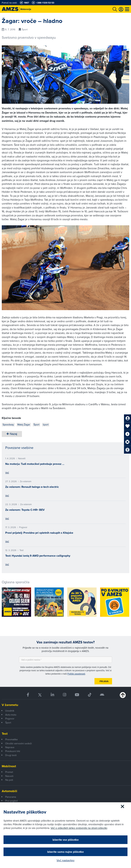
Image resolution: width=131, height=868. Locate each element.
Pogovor (10, 719)
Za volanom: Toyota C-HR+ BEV (25, 510)
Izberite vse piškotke (66, 840)
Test (5, 734)
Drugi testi (11, 755)
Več (7, 473)
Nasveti (9, 776)
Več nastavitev (65, 860)
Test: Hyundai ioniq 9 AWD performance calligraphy (38, 556)
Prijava (104, 681)
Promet (9, 772)
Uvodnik (10, 711)
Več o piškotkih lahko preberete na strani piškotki (79, 828)
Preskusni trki (13, 751)
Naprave (10, 747)
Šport (8, 723)
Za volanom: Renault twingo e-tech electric (32, 487)
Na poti (9, 780)
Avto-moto (11, 715)
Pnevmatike (12, 739)
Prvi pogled (11, 801)
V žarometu (10, 705)
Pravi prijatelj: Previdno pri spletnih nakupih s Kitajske (39, 533)
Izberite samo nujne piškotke (65, 852)
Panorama (11, 797)
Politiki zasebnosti (76, 674)
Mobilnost (9, 766)
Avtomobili (9, 791)
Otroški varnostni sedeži (19, 743)
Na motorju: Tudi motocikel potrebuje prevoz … (35, 464)
